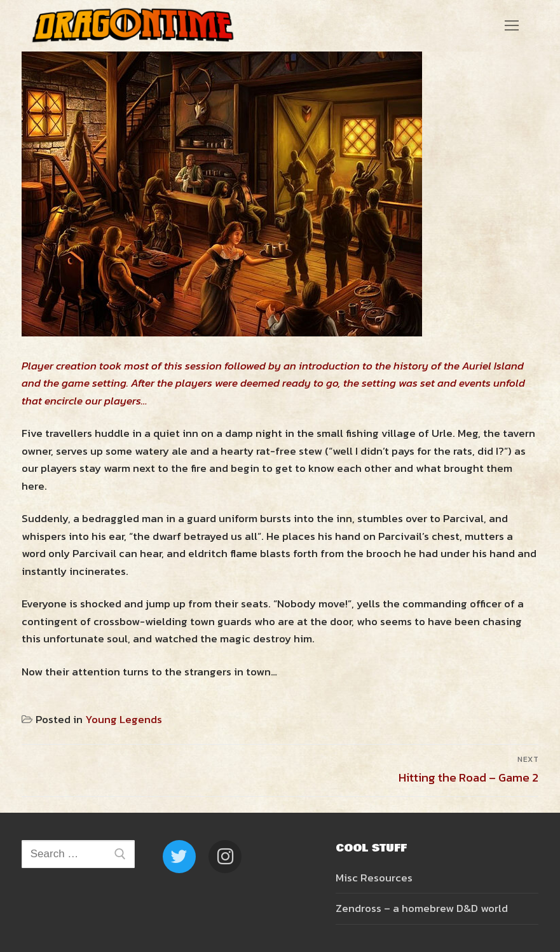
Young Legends (124, 719)
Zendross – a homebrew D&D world (422, 908)
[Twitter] (179, 857)
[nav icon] (512, 25)
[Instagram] (225, 857)
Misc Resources (374, 878)
